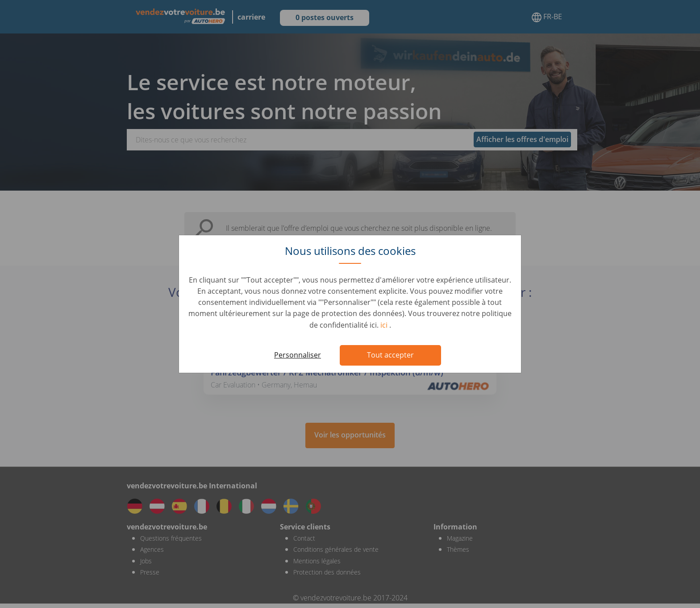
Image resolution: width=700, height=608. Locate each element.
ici (385, 325)
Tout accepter (390, 355)
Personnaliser (298, 355)
